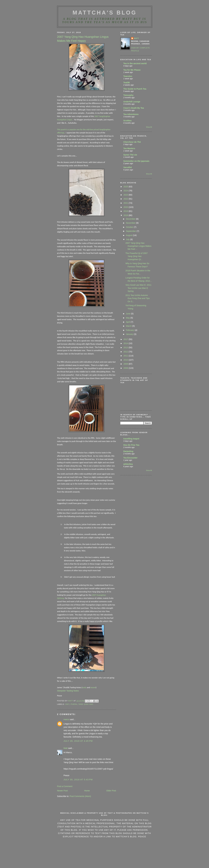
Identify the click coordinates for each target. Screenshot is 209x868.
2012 (126, 352)
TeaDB (126, 83)
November (131, 223)
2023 (126, 195)
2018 (126, 215)
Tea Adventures (131, 114)
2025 (126, 187)
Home (87, 791)
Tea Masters (129, 148)
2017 (126, 339)
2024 (126, 191)
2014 (126, 343)
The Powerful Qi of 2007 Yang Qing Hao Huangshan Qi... (137, 256)
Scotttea (127, 121)
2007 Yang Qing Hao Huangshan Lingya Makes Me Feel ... (138, 246)
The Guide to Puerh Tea (135, 89)
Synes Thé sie (130, 155)
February (130, 330)
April (128, 322)
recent (93, 687)
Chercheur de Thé (132, 142)
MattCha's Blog (105, 13)
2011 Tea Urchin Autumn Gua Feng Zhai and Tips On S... (138, 298)
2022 (126, 199)
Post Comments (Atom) (80, 796)
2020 (126, 207)
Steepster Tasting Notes (68, 691)
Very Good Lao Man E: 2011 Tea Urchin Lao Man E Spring (138, 288)
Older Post (111, 791)
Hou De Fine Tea (131, 445)
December (131, 219)
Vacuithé (128, 167)
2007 (67, 704)
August (129, 235)
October (130, 227)
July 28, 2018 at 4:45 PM (78, 741)
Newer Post (62, 791)
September (131, 231)
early (85, 687)
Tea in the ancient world (135, 63)
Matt (66, 748)
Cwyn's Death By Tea (134, 108)
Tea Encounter (130, 458)
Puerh (74, 704)
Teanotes (128, 76)
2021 (126, 203)
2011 (126, 356)
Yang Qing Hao (86, 704)
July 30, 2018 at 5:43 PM (78, 780)
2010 (126, 360)
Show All (149, 127)
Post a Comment (65, 786)
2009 (126, 364)
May (128, 318)
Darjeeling (128, 451)
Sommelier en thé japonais (136, 161)
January (130, 334)
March (129, 326)
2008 (126, 368)
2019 (126, 211)
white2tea (128, 464)
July (128, 239)
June (128, 314)
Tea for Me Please (132, 70)
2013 (126, 348)
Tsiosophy (128, 95)
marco (66, 719)
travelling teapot (131, 439)
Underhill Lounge (132, 102)
